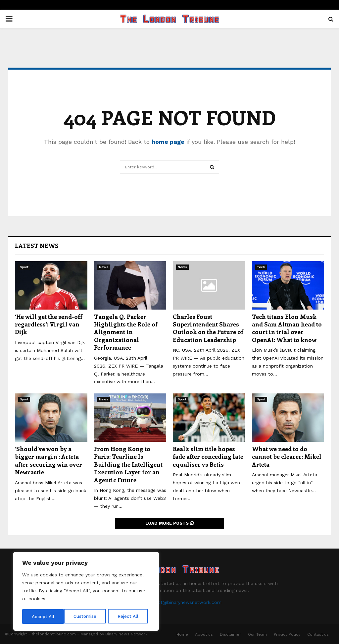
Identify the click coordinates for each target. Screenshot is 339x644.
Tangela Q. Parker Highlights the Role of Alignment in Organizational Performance (126, 332)
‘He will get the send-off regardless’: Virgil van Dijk (49, 324)
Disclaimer (230, 634)
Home (182, 634)
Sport (24, 267)
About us (204, 634)
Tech (261, 267)
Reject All (87, 616)
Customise (43, 616)
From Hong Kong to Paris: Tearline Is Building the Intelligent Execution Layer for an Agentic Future (128, 464)
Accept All (129, 616)
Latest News (37, 246)
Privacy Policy (287, 634)
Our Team (257, 634)
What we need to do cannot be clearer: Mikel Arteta (287, 457)
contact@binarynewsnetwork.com (183, 602)
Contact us (318, 634)
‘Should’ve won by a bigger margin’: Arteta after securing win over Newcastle (48, 460)
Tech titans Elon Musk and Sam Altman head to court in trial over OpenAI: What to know (287, 328)
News (104, 267)
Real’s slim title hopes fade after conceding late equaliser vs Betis (208, 457)
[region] (86, 592)
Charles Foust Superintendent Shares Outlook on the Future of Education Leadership (208, 328)
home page (168, 142)
